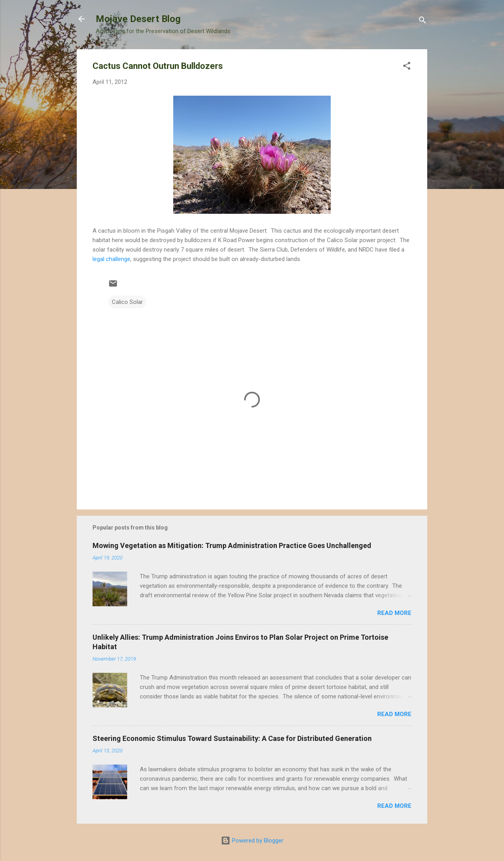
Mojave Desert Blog (138, 19)
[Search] (422, 21)
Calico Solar (127, 302)
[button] (407, 67)
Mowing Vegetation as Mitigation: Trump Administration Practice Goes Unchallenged (232, 545)
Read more (394, 613)
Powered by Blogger (252, 841)
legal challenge (111, 259)
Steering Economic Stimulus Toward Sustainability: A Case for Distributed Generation (232, 738)
